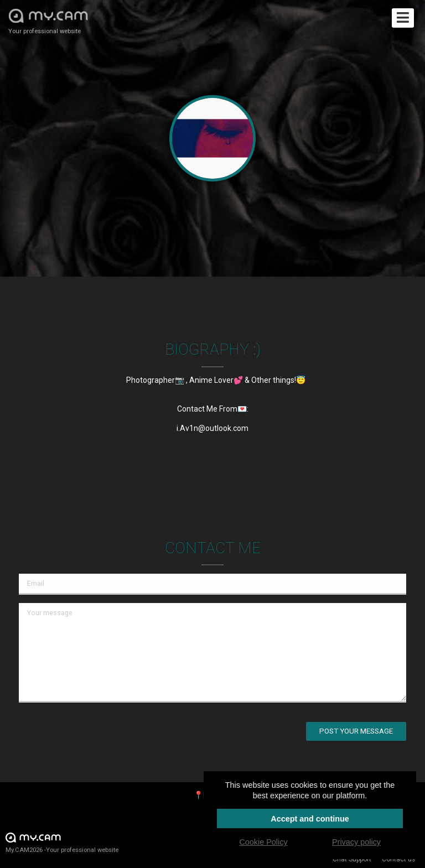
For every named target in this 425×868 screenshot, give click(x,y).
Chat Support (352, 859)
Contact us (398, 859)
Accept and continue (310, 819)
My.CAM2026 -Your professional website (62, 842)
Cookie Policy (263, 842)
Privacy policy (356, 842)
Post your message (356, 731)
